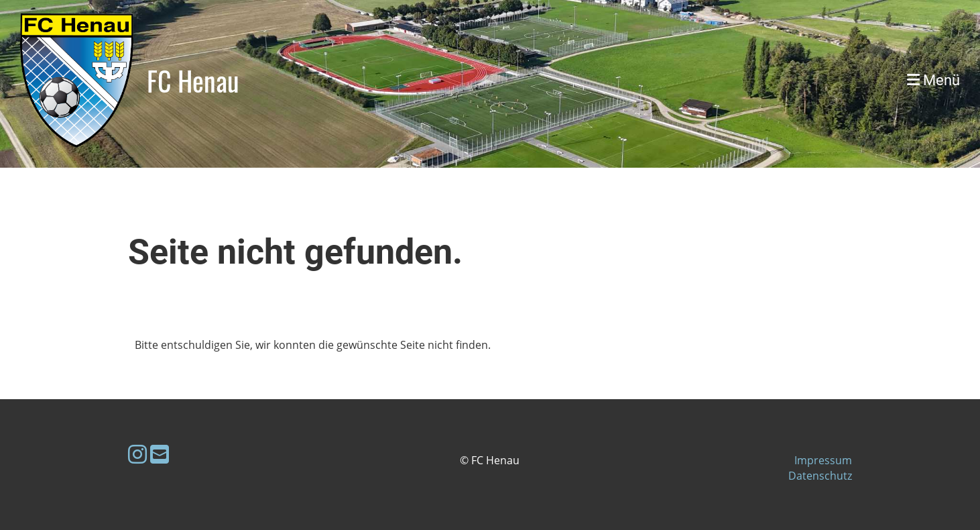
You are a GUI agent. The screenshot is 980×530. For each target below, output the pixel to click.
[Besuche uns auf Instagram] (137, 454)
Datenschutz (820, 476)
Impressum (823, 460)
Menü (933, 80)
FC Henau (193, 81)
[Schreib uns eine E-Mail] (160, 454)
